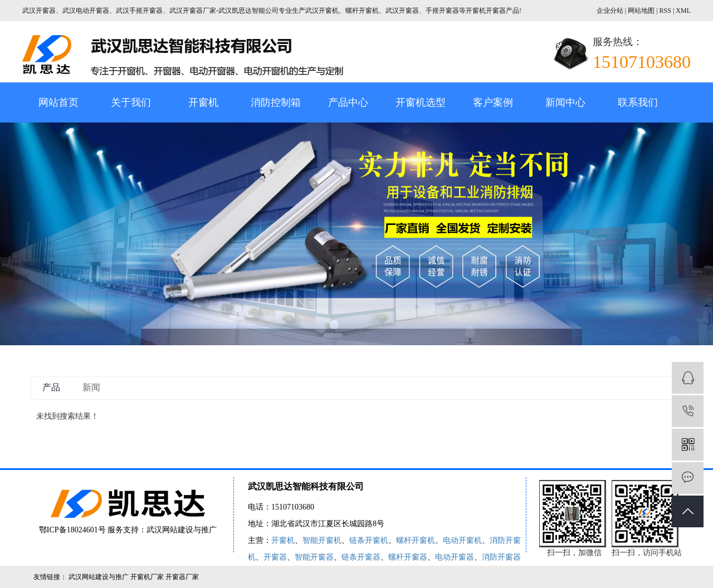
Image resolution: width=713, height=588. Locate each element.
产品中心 (348, 102)
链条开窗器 (361, 557)
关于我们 (131, 102)
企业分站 (610, 11)
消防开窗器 (501, 557)
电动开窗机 (462, 540)
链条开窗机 (369, 540)
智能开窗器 (314, 557)
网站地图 (642, 11)
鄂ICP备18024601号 (72, 530)
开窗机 (203, 102)
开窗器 (275, 557)
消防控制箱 (276, 102)
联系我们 (638, 102)
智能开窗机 (322, 540)
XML (683, 11)
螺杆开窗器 (408, 557)
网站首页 (58, 102)
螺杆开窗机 (416, 540)
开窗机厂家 (148, 577)
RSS (665, 11)
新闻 (91, 387)
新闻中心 (565, 102)
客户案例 (493, 102)
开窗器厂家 (182, 577)
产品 (51, 387)
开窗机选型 (421, 102)
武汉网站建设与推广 (182, 530)
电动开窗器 (455, 557)
